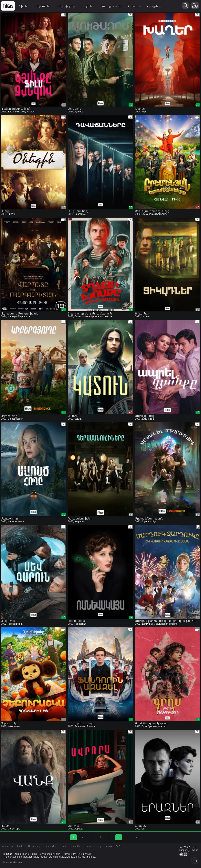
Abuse (109, 846)
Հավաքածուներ (111, 6)
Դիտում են (134, 6)
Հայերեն (89, 6)
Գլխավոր (7, 846)
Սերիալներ (44, 6)
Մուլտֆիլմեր (67, 6)
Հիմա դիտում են (70, 846)
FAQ (118, 846)
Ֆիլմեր (25, 6)
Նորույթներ (153, 6)
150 (128, 837)
